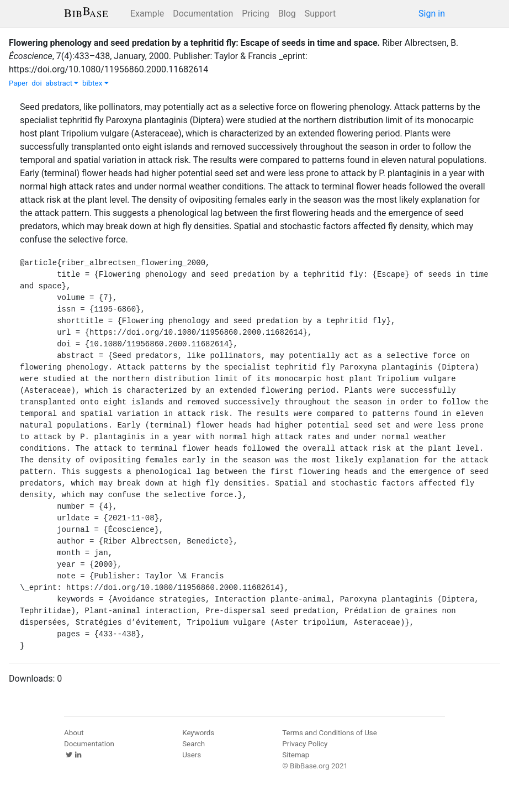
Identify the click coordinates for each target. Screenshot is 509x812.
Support (320, 14)
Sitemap (296, 755)
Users (192, 755)
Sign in (432, 14)
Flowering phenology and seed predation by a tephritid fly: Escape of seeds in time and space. (194, 43)
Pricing (256, 14)
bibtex (96, 83)
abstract (62, 83)
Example (147, 14)
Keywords (198, 733)
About (74, 733)
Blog (287, 14)
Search (193, 744)
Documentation (203, 14)
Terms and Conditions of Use (329, 733)
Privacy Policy (305, 744)
